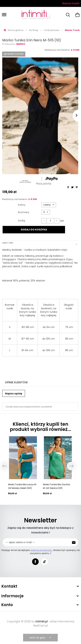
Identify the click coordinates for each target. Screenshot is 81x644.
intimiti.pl (42, 621)
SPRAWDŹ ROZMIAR (14, 54)
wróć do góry (41, 638)
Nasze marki (71, 3)
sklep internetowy (62, 621)
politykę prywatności (42, 550)
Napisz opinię (14, 394)
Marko (21, 44)
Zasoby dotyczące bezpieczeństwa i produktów (29, 407)
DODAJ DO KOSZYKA (34, 230)
